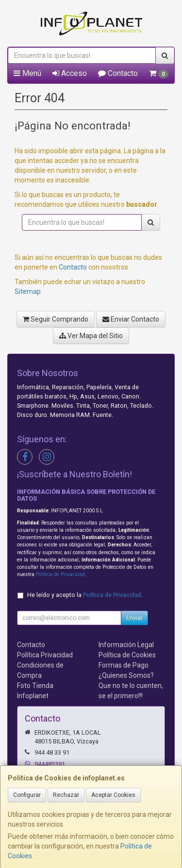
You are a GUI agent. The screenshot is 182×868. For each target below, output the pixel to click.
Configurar (27, 795)
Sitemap (28, 291)
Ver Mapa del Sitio (91, 336)
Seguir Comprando (56, 319)
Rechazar (66, 795)
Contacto (118, 73)
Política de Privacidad (60, 574)
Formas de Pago (124, 665)
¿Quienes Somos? (126, 675)
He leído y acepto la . (85, 595)
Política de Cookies (127, 655)
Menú (27, 73)
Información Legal (126, 645)
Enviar (134, 618)
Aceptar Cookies (113, 795)
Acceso (70, 73)
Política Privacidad (45, 655)
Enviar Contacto (131, 319)
